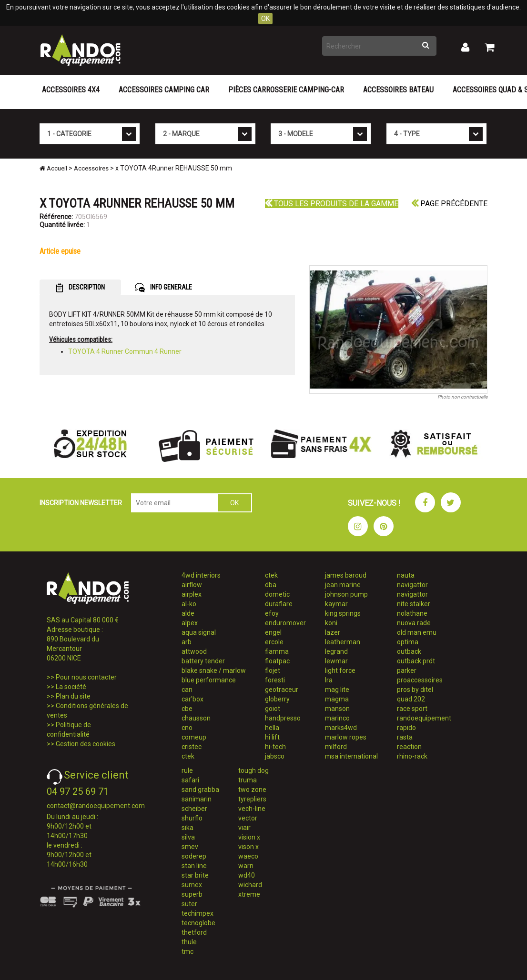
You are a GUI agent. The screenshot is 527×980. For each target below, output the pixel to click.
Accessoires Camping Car (164, 90)
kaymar (336, 604)
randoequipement (424, 718)
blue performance (209, 680)
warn (246, 866)
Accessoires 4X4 (71, 90)
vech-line (252, 809)
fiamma (277, 651)
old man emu (417, 632)
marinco (337, 718)
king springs (343, 613)
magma (337, 699)
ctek (188, 756)
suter (189, 904)
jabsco (275, 756)
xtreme (249, 894)
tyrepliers (252, 799)
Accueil (53, 168)
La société (71, 687)
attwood (194, 651)
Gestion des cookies (86, 744)
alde (188, 613)
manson (337, 709)
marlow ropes (346, 737)
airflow (192, 585)
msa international (351, 756)
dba (271, 585)
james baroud (346, 575)
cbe (187, 709)
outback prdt (416, 661)
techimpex (198, 913)
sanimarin (197, 799)
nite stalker (414, 604)
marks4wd (341, 728)
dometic (277, 594)
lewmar (336, 661)
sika (187, 828)
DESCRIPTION (80, 288)
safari (190, 780)
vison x (248, 847)
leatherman (343, 642)
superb (192, 894)
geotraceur (282, 690)
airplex (192, 594)
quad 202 (411, 699)
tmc (187, 951)
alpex (190, 623)
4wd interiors (201, 575)
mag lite (337, 690)
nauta (406, 575)
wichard (250, 885)
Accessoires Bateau (398, 90)
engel (273, 632)
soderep (194, 856)
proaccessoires (420, 680)
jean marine (343, 585)
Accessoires (91, 168)
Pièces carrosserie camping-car (286, 90)
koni (331, 623)
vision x (249, 837)
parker (407, 670)
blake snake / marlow (214, 670)
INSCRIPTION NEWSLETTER (81, 503)
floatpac (277, 661)
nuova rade (414, 623)
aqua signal (199, 632)
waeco (248, 856)
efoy (272, 613)
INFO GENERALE (163, 288)
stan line (194, 866)
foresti (275, 680)
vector (248, 818)
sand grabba (200, 790)
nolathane (412, 613)
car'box (193, 699)
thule (189, 942)
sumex (192, 885)
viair (244, 828)
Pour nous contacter (86, 677)
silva (188, 837)
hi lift (272, 737)
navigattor (412, 585)
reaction (409, 747)
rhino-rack (412, 756)
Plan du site (73, 696)
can (187, 690)
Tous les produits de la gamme (332, 204)
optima (408, 642)
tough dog (253, 770)
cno (187, 728)
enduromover (285, 623)
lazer (333, 632)
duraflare (279, 604)
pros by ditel (415, 690)
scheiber (194, 809)
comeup (194, 737)
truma (248, 780)
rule (187, 770)
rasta (405, 737)
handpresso (283, 718)
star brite (195, 875)
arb (187, 642)
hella (272, 728)
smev (190, 847)
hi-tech (275, 747)
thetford (194, 932)
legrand (336, 651)
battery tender (203, 661)
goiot (273, 709)
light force (340, 670)
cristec (192, 747)
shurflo (192, 818)
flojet (273, 670)
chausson (196, 718)
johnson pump (346, 594)
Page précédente (449, 204)
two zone (252, 790)
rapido (406, 728)
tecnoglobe (198, 923)
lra (329, 680)
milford (336, 747)
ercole (274, 642)
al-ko (189, 604)
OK (265, 19)
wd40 (247, 875)
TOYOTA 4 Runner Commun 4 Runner (125, 351)
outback (409, 651)
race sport (412, 709)
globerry (277, 699)
